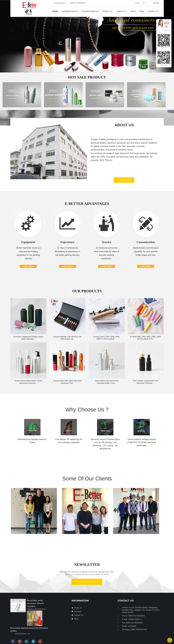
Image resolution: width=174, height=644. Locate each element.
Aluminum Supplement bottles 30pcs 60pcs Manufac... (28, 341)
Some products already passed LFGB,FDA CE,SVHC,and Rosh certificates (142, 446)
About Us (122, 11)
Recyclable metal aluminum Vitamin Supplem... (35, 603)
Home (55, 11)
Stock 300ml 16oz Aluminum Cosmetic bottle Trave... (107, 385)
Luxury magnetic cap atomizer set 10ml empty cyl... (68, 341)
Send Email (166, 30)
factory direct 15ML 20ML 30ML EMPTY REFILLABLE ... (106, 341)
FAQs (142, 11)
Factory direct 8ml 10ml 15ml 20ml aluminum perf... (67, 385)
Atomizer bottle (70, 11)
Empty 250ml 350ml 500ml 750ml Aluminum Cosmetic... (28, 385)
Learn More (124, 183)
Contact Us (153, 11)
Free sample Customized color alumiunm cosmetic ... (146, 385)
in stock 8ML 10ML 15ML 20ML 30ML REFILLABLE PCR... (146, 341)
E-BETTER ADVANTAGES (87, 207)
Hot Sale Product (87, 77)
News (133, 11)
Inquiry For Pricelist (88, 585)
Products (108, 11)
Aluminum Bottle (90, 11)
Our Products (87, 294)
